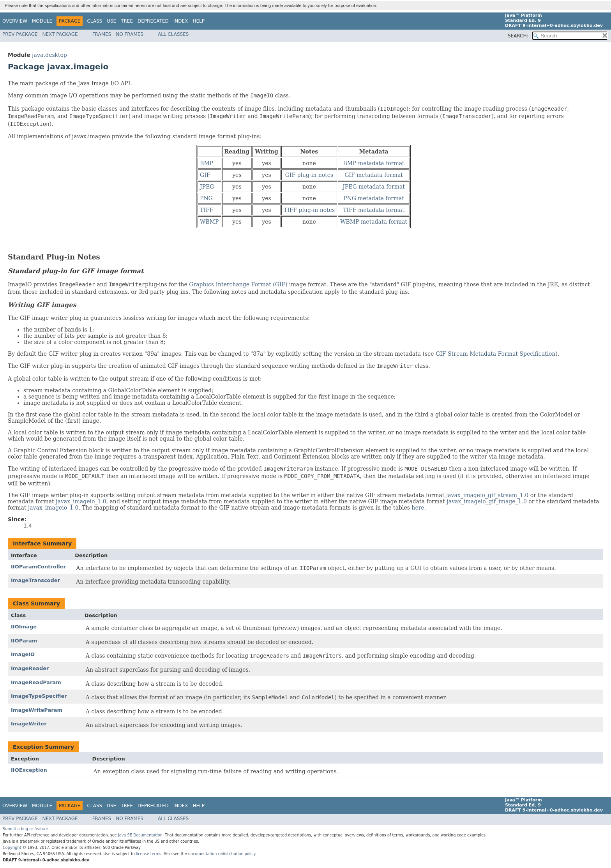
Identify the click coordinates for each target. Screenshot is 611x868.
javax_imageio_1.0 (81, 501)
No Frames (130, 34)
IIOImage (24, 627)
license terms (149, 854)
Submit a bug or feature (25, 829)
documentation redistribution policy (222, 854)
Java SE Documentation (140, 835)
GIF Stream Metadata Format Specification (495, 354)
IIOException (29, 770)
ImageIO (23, 654)
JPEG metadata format (374, 187)
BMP (207, 163)
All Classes (173, 34)
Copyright (12, 848)
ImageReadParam (36, 682)
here (418, 508)
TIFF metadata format (374, 210)
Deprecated (153, 21)
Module (42, 21)
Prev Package (20, 34)
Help (199, 21)
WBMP (209, 222)
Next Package (60, 34)
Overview (15, 21)
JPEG (207, 187)
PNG (206, 198)
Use (111, 21)
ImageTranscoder (35, 580)
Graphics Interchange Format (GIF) (238, 284)
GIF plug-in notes (309, 175)
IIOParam (24, 641)
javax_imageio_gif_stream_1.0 (487, 495)
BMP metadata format (373, 163)
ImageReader (30, 668)
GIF (205, 175)
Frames (102, 34)
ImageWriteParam (37, 710)
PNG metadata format (374, 198)
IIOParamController (38, 567)
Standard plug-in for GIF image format (76, 271)
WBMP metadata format (374, 222)
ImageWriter (29, 724)
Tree (127, 21)
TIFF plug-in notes (309, 210)
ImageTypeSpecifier (39, 696)
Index (181, 21)
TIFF (207, 210)
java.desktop (49, 55)
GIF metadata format (374, 175)
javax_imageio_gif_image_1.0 (487, 501)
